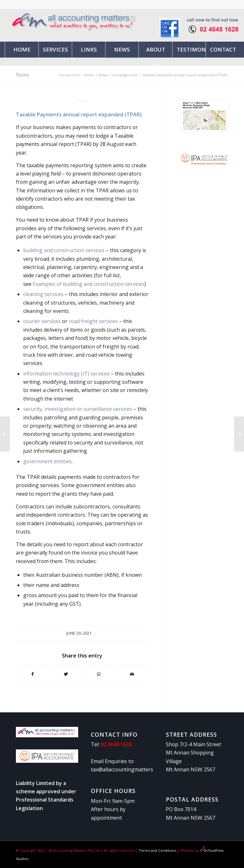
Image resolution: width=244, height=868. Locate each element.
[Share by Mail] (132, 674)
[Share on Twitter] (66, 674)
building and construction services (64, 250)
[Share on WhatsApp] (99, 674)
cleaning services (43, 294)
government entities (47, 461)
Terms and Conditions (157, 850)
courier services (42, 321)
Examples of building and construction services (88, 284)
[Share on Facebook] (33, 674)
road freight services (93, 321)
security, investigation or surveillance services (78, 409)
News (23, 75)
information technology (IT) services (66, 374)
